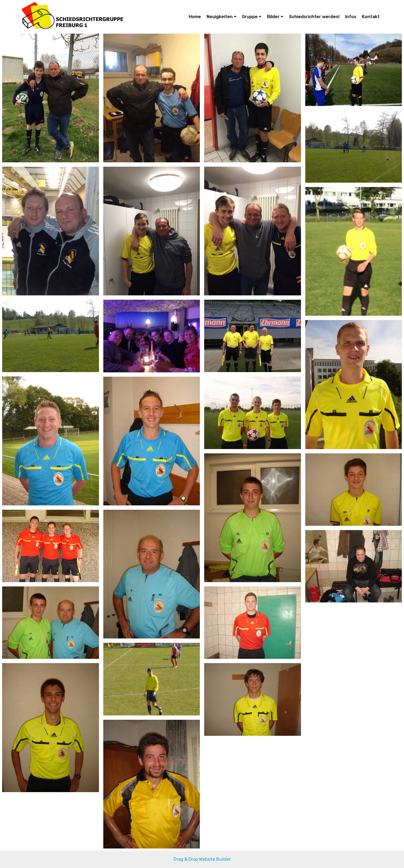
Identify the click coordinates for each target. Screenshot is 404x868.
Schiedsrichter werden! (314, 17)
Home (195, 17)
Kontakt (371, 17)
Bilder (273, 17)
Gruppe (250, 17)
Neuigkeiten (220, 17)
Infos (351, 17)
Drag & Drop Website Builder (202, 859)
